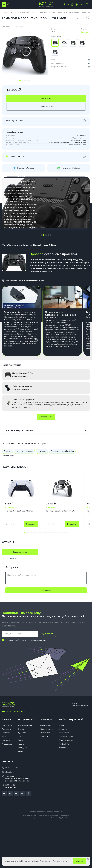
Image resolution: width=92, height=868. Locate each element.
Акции (21, 752)
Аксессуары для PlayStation (62, 451)
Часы (4, 737)
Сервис (21, 741)
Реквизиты (45, 734)
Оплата (21, 737)
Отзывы (21, 730)
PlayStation (42, 451)
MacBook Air (64, 748)
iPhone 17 (63, 726)
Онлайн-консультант (13, 712)
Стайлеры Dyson (66, 737)
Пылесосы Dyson (66, 741)
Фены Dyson (64, 734)
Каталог (7, 720)
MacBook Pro (64, 745)
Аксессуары (7, 745)
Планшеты (6, 730)
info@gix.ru (9, 773)
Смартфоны (7, 726)
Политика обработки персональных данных (46, 812)
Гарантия (22, 745)
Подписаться (47, 634)
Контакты (44, 737)
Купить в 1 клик (46, 107)
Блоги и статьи (47, 730)
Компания (46, 720)
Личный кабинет (25, 726)
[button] (41, 235)
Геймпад (7, 451)
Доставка (22, 734)
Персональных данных (37, 640)
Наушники (6, 741)
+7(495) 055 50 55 (11, 768)
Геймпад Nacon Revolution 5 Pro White (61, 511)
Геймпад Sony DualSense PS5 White (19, 511)
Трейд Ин (22, 748)
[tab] (20, 81)
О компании (46, 726)
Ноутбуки (6, 734)
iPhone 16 (63, 730)
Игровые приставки (24, 451)
